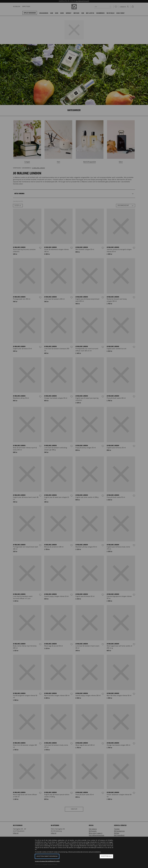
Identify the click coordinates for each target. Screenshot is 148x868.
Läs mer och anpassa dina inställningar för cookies (47, 861)
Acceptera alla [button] (106, 856)
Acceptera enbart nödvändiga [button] (47, 856)
